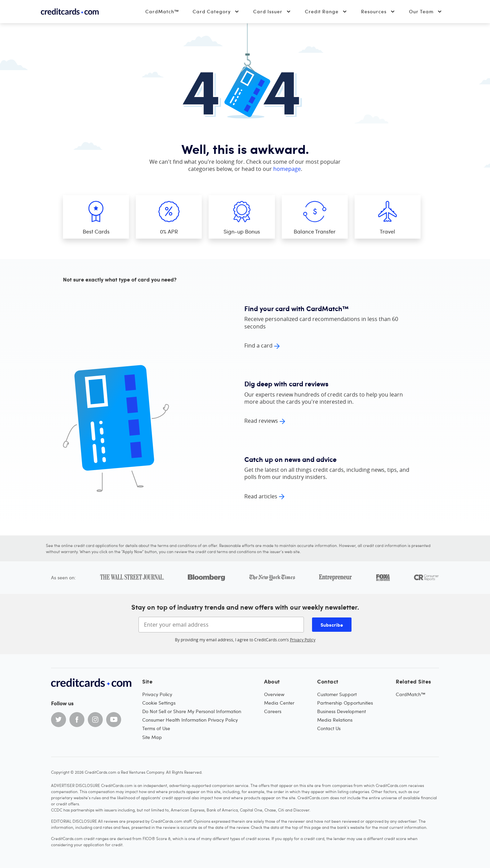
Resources (378, 11)
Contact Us (329, 728)
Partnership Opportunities (345, 703)
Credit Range (326, 11)
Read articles (261, 496)
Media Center (279, 703)
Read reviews (261, 421)
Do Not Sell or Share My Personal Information (192, 711)
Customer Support (337, 694)
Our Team (426, 11)
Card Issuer (272, 11)
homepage (287, 169)
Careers (273, 711)
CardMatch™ (162, 11)
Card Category (216, 11)
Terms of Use (156, 728)
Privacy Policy (303, 640)
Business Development (341, 711)
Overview (274, 694)
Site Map (152, 737)
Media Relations (335, 720)
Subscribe (332, 625)
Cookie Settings (159, 703)
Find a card (258, 345)
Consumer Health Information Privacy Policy (190, 720)
